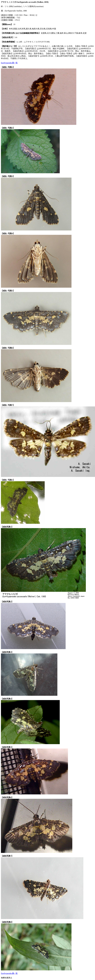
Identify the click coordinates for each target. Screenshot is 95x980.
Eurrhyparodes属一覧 (9, 63)
